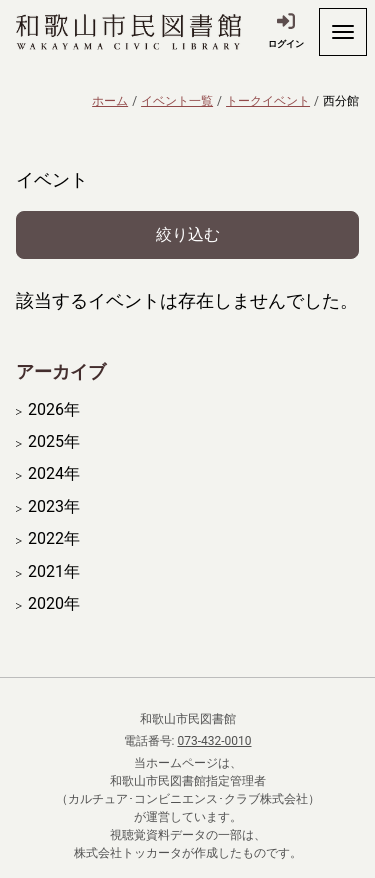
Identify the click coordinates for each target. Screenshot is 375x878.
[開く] (343, 32)
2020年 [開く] (54, 604)
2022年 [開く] (54, 539)
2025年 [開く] (54, 442)
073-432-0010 (214, 741)
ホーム (110, 101)
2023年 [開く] (54, 507)
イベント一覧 (177, 101)
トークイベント (268, 101)
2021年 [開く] (54, 572)
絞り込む (188, 234)
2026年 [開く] (54, 410)
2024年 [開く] (54, 474)
